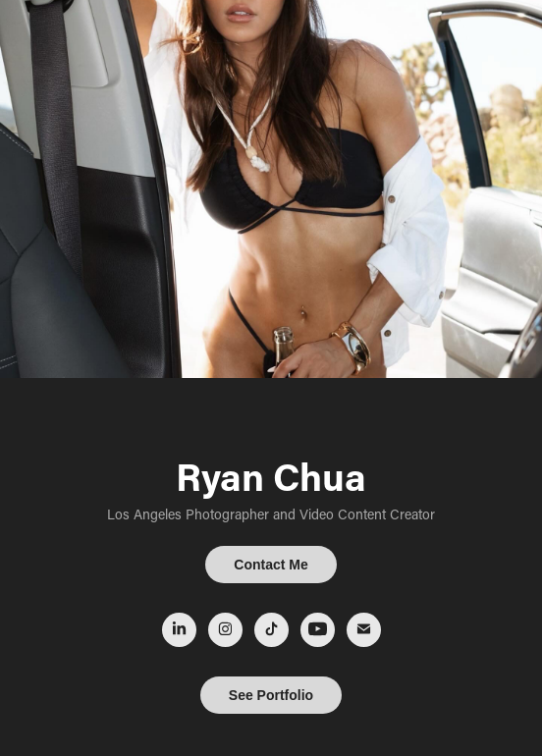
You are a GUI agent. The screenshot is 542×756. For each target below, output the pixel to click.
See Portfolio (271, 695)
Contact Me (271, 565)
